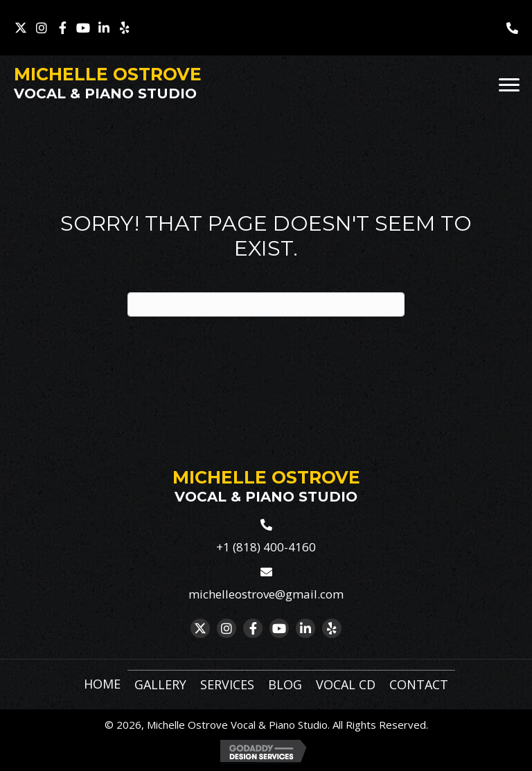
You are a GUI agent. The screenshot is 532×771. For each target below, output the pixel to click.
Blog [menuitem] (285, 684)
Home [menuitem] (102, 684)
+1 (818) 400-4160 (266, 547)
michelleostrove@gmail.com (266, 594)
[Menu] (509, 85)
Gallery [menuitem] (160, 684)
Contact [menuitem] (419, 684)
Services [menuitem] (227, 684)
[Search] (266, 304)
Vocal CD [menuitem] (346, 684)
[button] (21, 28)
